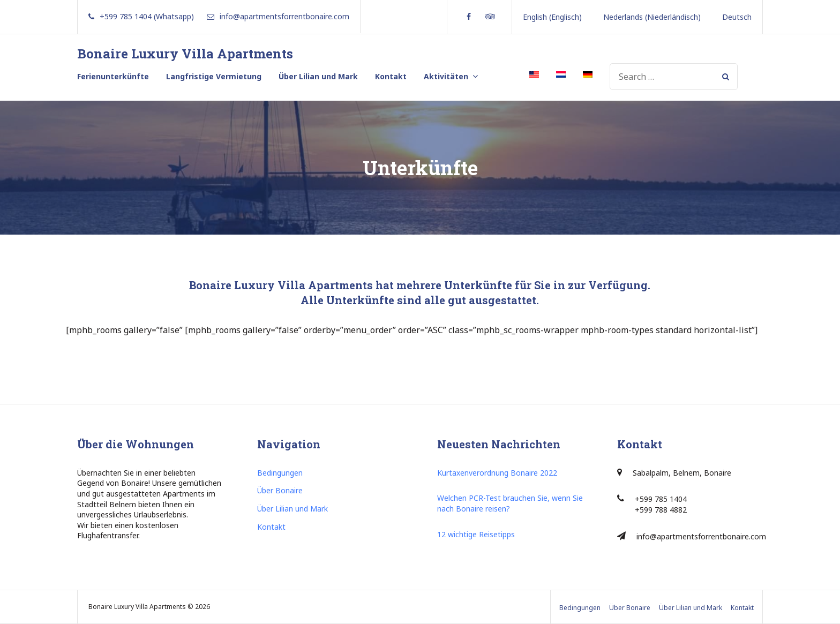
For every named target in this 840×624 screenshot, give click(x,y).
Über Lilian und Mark (318, 76)
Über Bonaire (280, 490)
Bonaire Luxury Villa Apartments (185, 54)
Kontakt (391, 76)
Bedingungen (280, 473)
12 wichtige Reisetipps (476, 534)
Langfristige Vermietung (214, 76)
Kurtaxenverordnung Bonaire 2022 (497, 473)
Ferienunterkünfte (113, 76)
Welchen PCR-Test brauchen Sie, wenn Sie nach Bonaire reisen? (510, 503)
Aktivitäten (446, 76)
